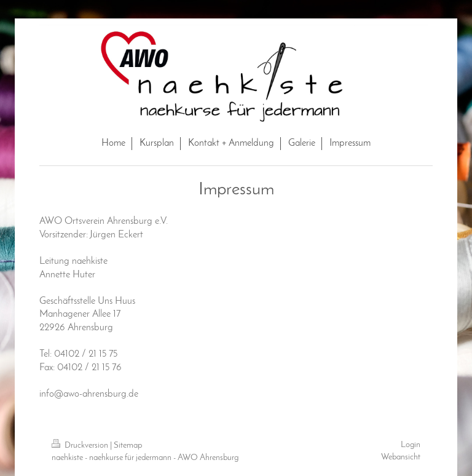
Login (411, 445)
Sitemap (128, 446)
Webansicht (401, 457)
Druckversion (81, 446)
